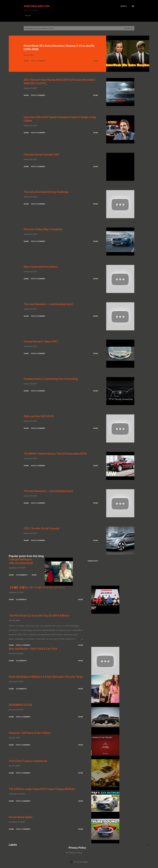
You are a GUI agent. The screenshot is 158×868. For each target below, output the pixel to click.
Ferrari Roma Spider (21, 817)
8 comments (21, 661)
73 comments (22, 575)
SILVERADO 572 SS (20, 705)
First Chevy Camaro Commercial (28, 761)
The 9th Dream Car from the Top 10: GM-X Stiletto (39, 615)
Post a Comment (38, 61)
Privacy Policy (75, 853)
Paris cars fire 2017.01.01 (39, 416)
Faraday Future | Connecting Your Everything (51, 379)
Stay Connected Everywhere (41, 267)
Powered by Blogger (79, 862)
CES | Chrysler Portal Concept (42, 528)
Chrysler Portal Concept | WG (41, 154)
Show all (129, 28)
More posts (93, 561)
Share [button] (26, 61)
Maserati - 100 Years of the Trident (30, 733)
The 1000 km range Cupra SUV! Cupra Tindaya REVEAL (42, 789)
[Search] (124, 6)
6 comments (21, 599)
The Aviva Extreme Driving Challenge (46, 192)
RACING (28, 16)
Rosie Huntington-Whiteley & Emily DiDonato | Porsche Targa (46, 677)
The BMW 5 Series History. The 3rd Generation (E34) (55, 454)
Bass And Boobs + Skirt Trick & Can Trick (33, 649)
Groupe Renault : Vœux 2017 (41, 341)
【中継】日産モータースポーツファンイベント (37, 587)
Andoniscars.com (37, 6)
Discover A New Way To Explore (43, 229)
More (96, 61)
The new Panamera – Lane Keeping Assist (48, 304)
